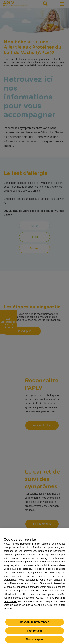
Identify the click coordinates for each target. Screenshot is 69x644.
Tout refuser (34, 633)
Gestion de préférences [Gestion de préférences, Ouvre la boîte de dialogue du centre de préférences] (34, 624)
